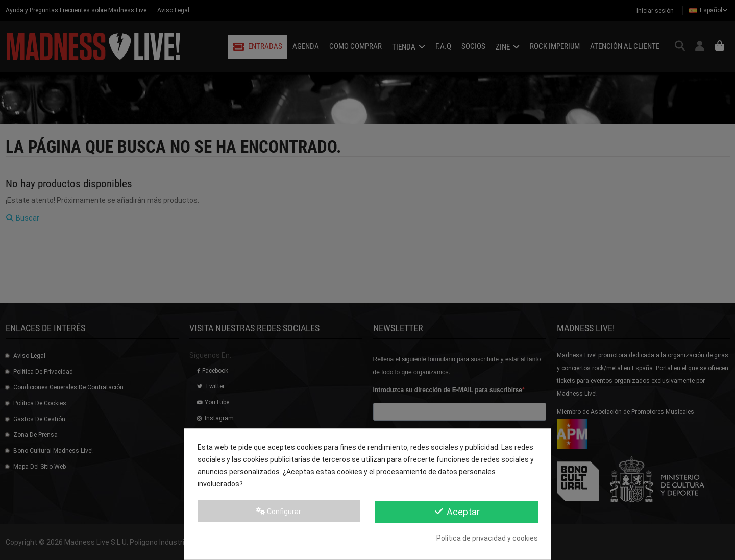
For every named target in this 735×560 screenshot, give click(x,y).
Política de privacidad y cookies (487, 538)
